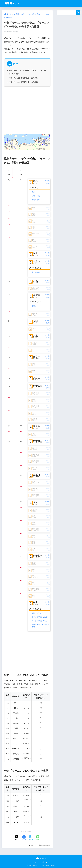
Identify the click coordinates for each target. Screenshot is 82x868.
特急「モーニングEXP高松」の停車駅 (23, 78)
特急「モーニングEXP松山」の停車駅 (23, 82)
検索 (78, 13)
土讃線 (34, 306)
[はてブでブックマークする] (31, 839)
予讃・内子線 (36, 614)
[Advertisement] (27, 110)
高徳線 (34, 192)
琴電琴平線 (36, 196)
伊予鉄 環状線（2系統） (40, 621)
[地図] (48, 183)
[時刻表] (47, 181)
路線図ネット (12, 3)
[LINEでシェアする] (38, 838)
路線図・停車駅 (44, 846)
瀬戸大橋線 (36, 272)
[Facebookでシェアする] (24, 839)
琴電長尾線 (36, 200)
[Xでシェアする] (17, 839)
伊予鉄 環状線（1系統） (40, 617)
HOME (41, 859)
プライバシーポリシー (41, 863)
